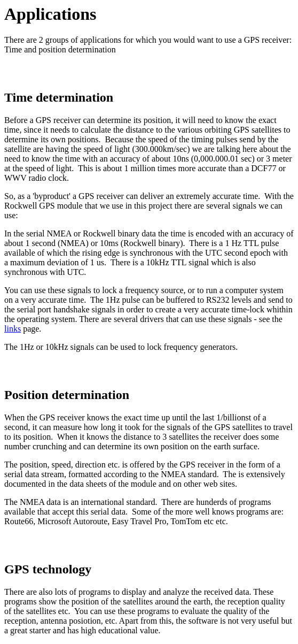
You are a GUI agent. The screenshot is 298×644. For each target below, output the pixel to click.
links (13, 329)
